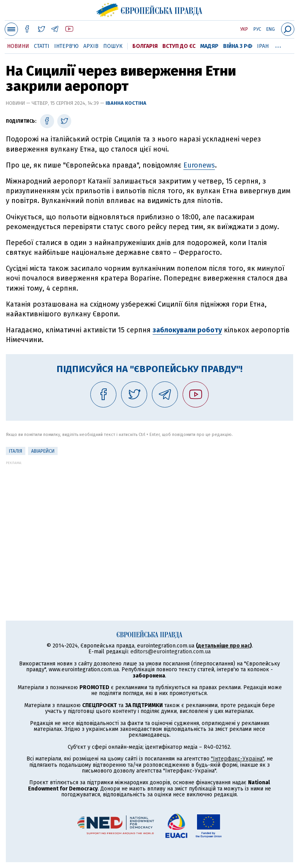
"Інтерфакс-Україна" (237, 759)
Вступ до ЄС (179, 46)
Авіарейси (43, 451)
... (278, 45)
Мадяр (209, 46)
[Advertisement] (149, 519)
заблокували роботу (187, 330)
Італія (16, 451)
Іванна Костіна (126, 103)
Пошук (113, 46)
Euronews (199, 165)
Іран (263, 46)
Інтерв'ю (66, 46)
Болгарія (145, 46)
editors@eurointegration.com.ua (171, 652)
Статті (42, 46)
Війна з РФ (238, 46)
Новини (18, 46)
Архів (91, 46)
